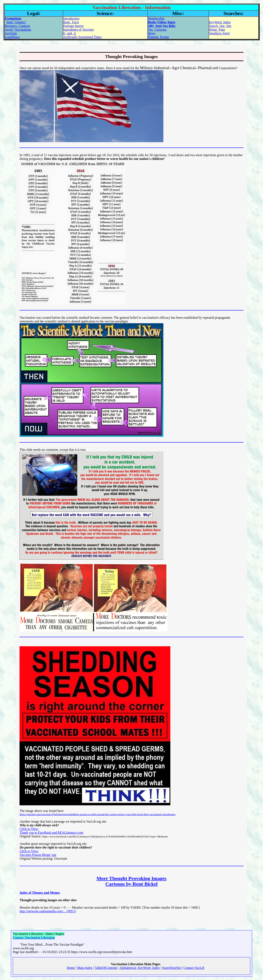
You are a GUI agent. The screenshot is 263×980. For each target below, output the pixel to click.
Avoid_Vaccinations (18, 30)
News (151, 33)
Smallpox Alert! (220, 33)
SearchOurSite (172, 968)
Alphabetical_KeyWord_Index (140, 968)
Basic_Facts (71, 22)
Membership (156, 18)
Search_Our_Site (220, 26)
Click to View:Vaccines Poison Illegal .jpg (38, 853)
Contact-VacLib (194, 968)
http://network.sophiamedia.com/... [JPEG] (48, 911)
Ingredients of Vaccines (78, 30)
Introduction (71, 18)
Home (71, 968)
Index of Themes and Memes (40, 893)
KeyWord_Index (220, 22)
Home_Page (217, 30)
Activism (11, 33)
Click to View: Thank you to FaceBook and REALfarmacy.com (51, 831)
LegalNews (12, 37)
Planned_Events (158, 37)
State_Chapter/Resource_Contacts (17, 24)
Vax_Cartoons (157, 30)
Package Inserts (73, 26)
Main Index (85, 968)
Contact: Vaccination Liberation (34, 938)
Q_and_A (69, 33)
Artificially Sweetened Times (82, 37)
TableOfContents (106, 968)
